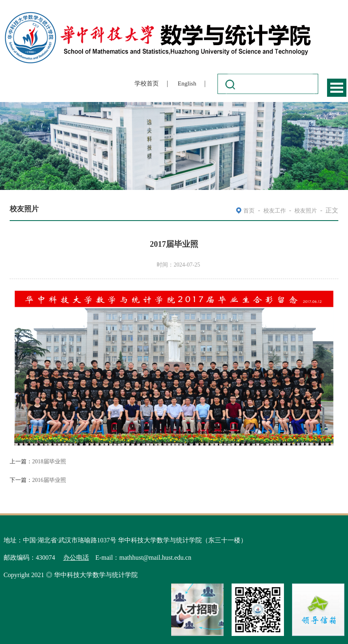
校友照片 (306, 211)
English (187, 83)
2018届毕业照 (49, 462)
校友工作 (275, 211)
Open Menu (337, 88)
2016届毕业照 (49, 480)
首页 (249, 211)
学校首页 (147, 83)
